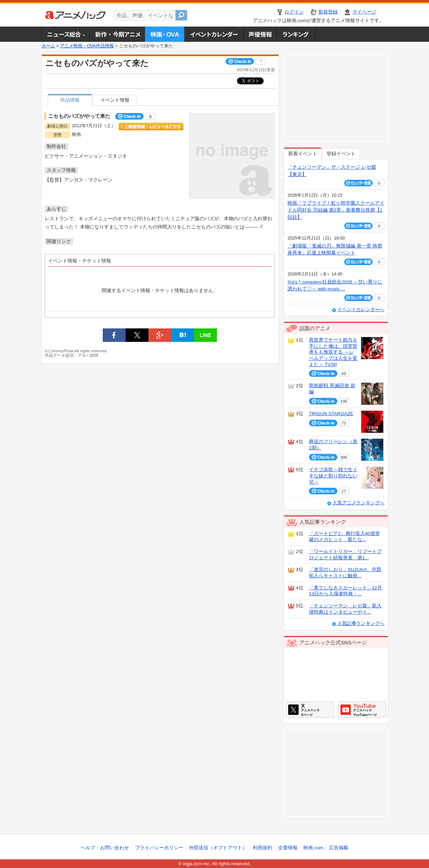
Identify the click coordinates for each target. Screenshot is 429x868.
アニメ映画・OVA (165, 34)
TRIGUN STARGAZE (331, 414)
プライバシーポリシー (159, 848)
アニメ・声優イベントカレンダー (214, 34)
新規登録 (328, 12)
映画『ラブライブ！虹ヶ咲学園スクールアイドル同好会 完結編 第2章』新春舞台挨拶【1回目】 (336, 210)
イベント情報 (115, 100)
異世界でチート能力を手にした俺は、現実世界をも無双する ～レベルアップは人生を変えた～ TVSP (333, 352)
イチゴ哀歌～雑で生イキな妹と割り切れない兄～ (333, 476)
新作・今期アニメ (117, 34)
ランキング (296, 34)
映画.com (313, 848)
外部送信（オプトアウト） (218, 848)
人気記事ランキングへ (361, 623)
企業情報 (288, 848)
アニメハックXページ (310, 710)
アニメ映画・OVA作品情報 (87, 46)
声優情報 (260, 34)
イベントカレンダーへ (361, 310)
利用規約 (263, 848)
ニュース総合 (66, 34)
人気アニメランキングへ (358, 503)
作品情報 (70, 100)
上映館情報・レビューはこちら (151, 127)
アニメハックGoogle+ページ (362, 710)
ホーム (48, 46)
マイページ (364, 12)
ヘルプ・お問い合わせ (105, 848)
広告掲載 (339, 848)
